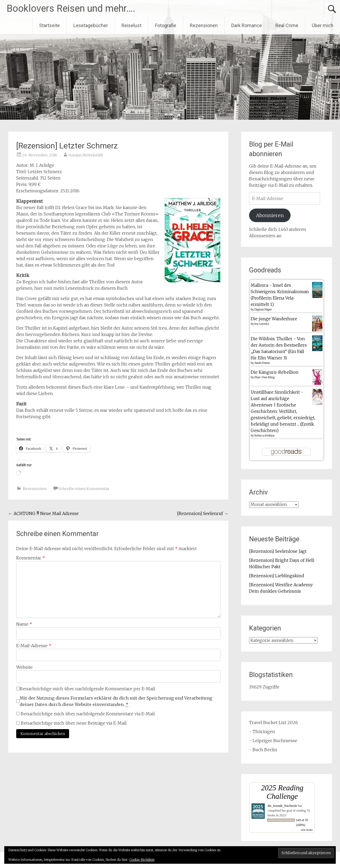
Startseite (49, 25)
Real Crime (287, 25)
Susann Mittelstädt (86, 155)
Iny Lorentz (262, 324)
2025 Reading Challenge (282, 792)
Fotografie (166, 25)
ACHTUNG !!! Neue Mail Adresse (43, 513)
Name (24, 624)
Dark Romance (247, 25)
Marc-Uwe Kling (265, 377)
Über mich (323, 25)
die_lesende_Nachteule (282, 806)
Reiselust (131, 25)
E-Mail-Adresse (34, 646)
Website (24, 667)
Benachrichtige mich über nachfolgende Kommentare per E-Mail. (86, 689)
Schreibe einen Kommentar (84, 489)
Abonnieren (270, 215)
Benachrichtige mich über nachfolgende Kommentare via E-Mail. (88, 714)
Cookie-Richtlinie (142, 860)
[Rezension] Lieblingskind (277, 576)
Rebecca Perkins (264, 436)
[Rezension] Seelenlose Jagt (278, 551)
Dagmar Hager (263, 310)
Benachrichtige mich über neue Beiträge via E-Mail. (74, 723)
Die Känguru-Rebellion (275, 372)
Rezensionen (204, 25)
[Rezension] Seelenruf (203, 513)
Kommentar (31, 558)
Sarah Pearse (262, 363)
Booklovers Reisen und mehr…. (71, 9)
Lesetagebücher (91, 25)
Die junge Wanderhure (274, 319)
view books (307, 830)
